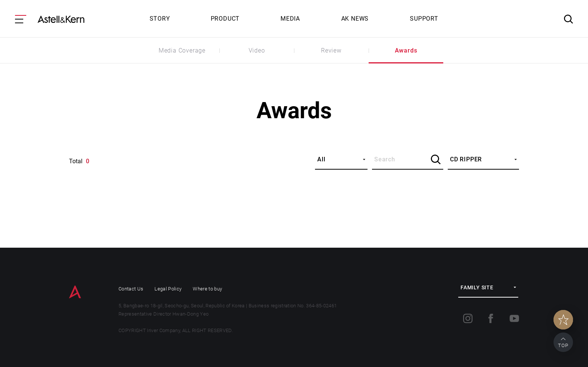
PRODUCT (225, 19)
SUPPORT (424, 19)
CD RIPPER (466, 159)
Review (331, 50)
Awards (406, 50)
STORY (160, 19)
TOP (563, 345)
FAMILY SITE (477, 287)
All (321, 159)
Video (257, 50)
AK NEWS (355, 19)
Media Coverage (182, 50)
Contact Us (131, 289)
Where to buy (207, 289)
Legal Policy (168, 289)
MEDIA (290, 19)
